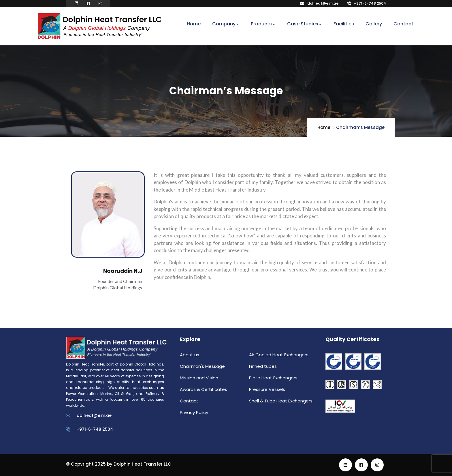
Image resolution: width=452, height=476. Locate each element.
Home (324, 127)
